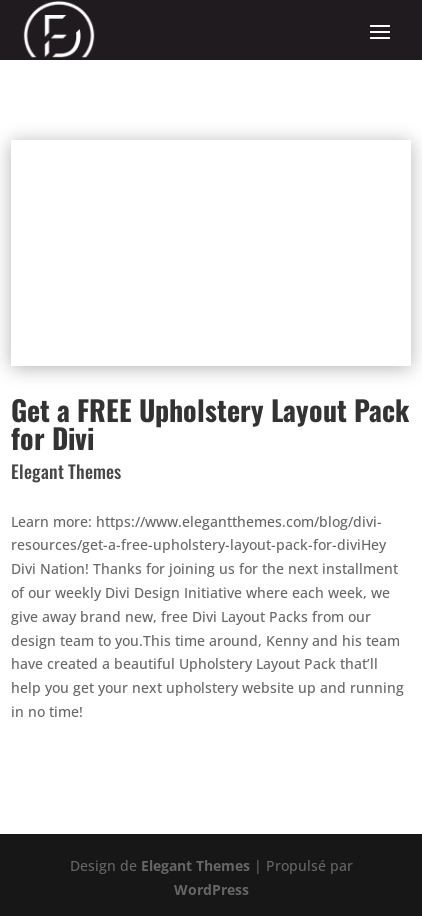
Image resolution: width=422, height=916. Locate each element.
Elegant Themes (195, 865)
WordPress (211, 889)
